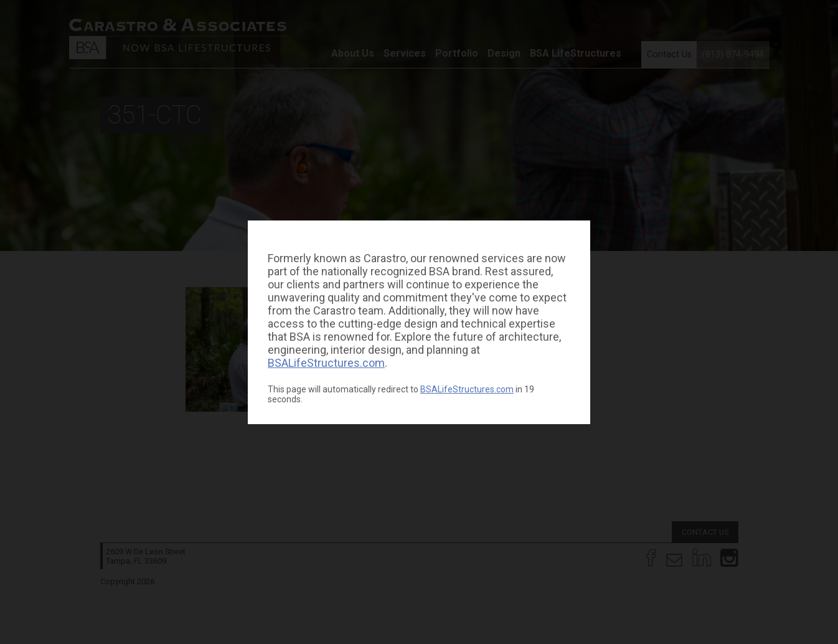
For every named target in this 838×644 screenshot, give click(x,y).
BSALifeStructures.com (326, 363)
